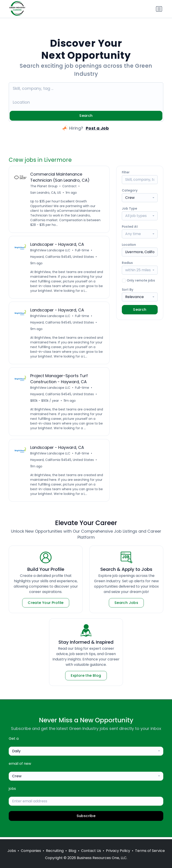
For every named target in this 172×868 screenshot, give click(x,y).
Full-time (82, 251)
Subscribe (86, 818)
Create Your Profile (46, 605)
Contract (70, 186)
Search (86, 116)
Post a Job (97, 128)
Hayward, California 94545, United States (62, 257)
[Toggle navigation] (159, 9)
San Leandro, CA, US (46, 193)
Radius (127, 263)
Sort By (128, 290)
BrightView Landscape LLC (51, 251)
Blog (72, 851)
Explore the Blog (86, 678)
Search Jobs (126, 605)
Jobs (12, 851)
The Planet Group (44, 186)
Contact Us (91, 851)
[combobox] (140, 198)
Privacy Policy (118, 851)
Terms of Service (150, 851)
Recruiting (55, 851)
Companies (31, 851)
